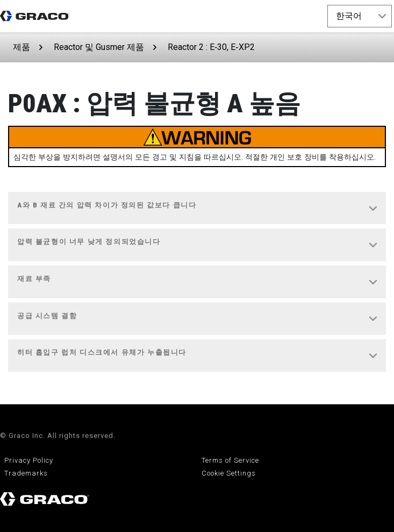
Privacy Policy (29, 460)
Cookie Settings (229, 473)
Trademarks (26, 473)
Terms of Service (230, 460)
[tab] (197, 209)
